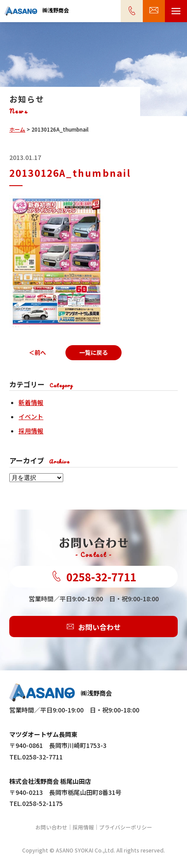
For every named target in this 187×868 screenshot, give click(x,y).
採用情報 (31, 431)
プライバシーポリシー (126, 827)
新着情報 (31, 402)
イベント (31, 416)
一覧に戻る (93, 352)
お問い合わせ (94, 627)
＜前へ (37, 352)
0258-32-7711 (94, 577)
